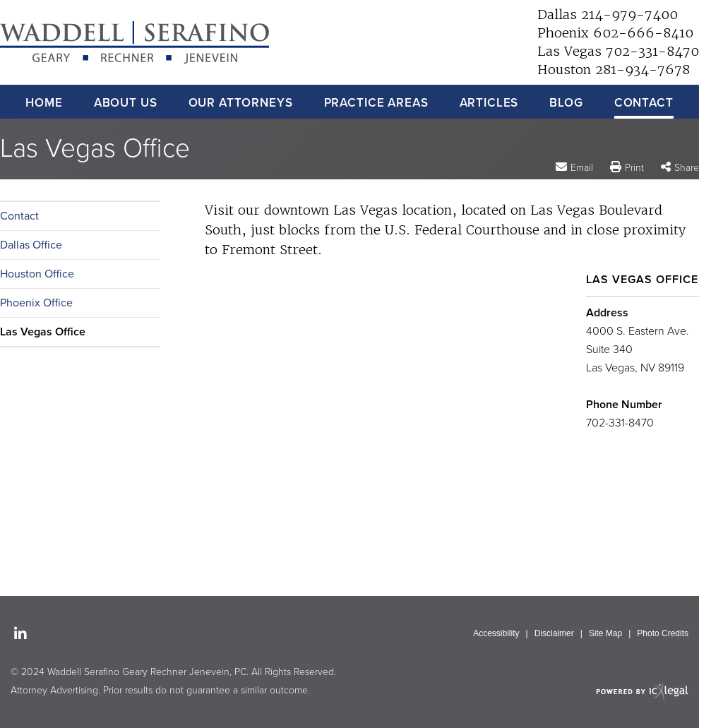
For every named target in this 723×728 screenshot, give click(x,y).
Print (634, 168)
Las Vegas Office (43, 332)
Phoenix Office (36, 303)
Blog (566, 103)
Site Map (605, 633)
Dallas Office (31, 245)
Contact (644, 103)
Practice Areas (376, 103)
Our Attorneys (241, 103)
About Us (126, 103)
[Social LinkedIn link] (20, 635)
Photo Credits (663, 633)
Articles (489, 103)
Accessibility (496, 633)
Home (44, 103)
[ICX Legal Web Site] (642, 691)
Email (582, 167)
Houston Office (37, 274)
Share (687, 168)
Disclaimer (554, 633)
